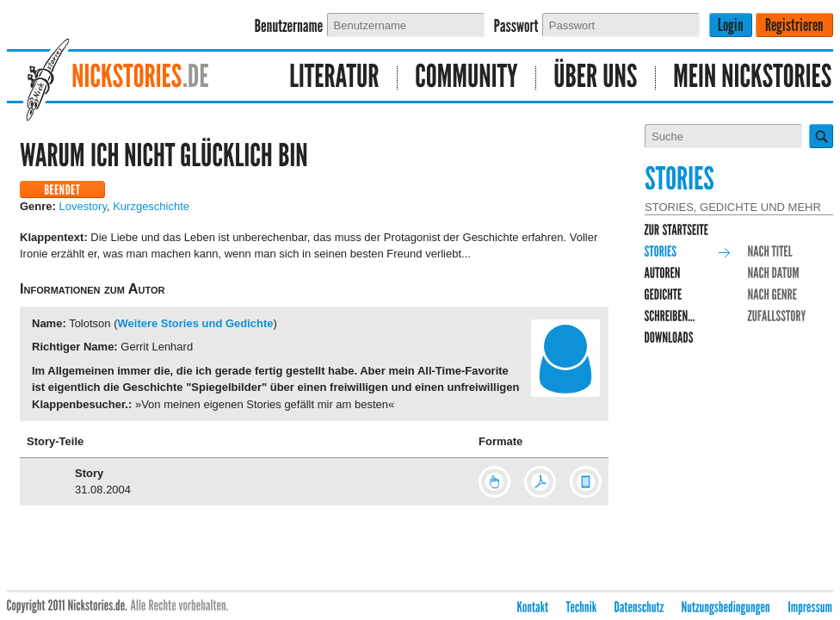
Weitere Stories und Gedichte (196, 323)
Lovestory (83, 206)
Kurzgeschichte (151, 206)
